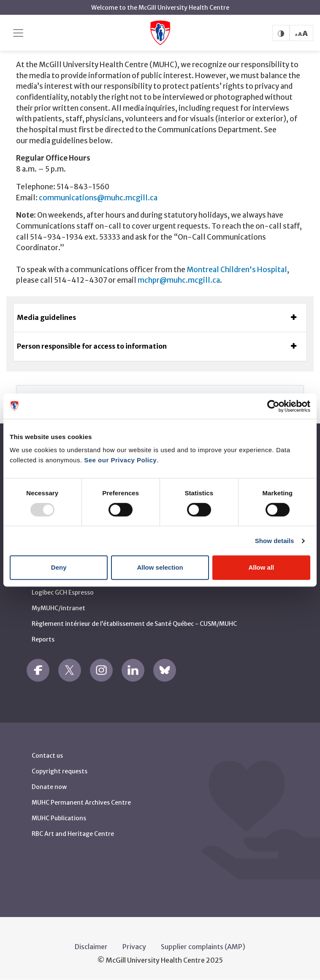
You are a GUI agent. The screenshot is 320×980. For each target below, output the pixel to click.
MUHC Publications (59, 818)
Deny (59, 567)
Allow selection (160, 567)
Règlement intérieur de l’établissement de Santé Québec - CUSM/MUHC (134, 624)
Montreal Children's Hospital (237, 270)
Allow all (261, 567)
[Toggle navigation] (18, 33)
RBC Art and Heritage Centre (73, 834)
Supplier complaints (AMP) (203, 947)
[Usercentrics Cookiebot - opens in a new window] (273, 406)
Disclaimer (91, 947)
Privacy (134, 947)
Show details (275, 541)
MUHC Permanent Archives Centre (81, 803)
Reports (43, 639)
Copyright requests (60, 771)
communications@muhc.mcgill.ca (98, 198)
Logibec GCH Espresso (63, 592)
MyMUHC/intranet (58, 608)
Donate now (49, 787)
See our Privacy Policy (120, 460)
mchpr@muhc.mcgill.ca (179, 280)
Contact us (47, 756)
